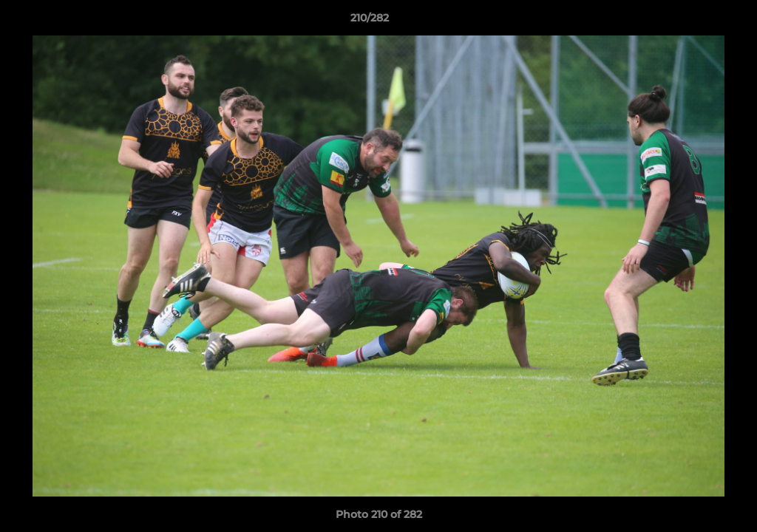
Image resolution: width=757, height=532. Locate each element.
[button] (695, 21)
